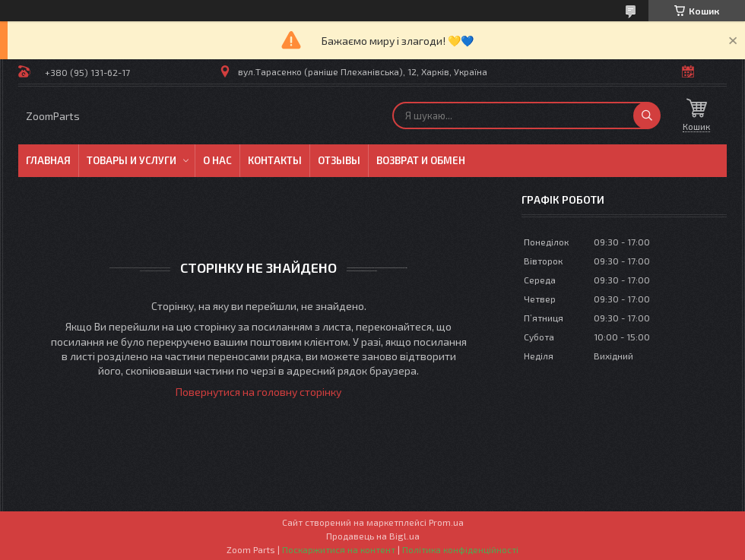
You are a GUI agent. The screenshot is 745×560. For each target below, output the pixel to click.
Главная (48, 160)
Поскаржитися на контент (339, 549)
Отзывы (339, 160)
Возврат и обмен (421, 160)
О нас (217, 160)
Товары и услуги (132, 160)
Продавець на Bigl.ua (373, 536)
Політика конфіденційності (460, 549)
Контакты (275, 160)
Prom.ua (446, 522)
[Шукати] (647, 115)
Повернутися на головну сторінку (258, 392)
